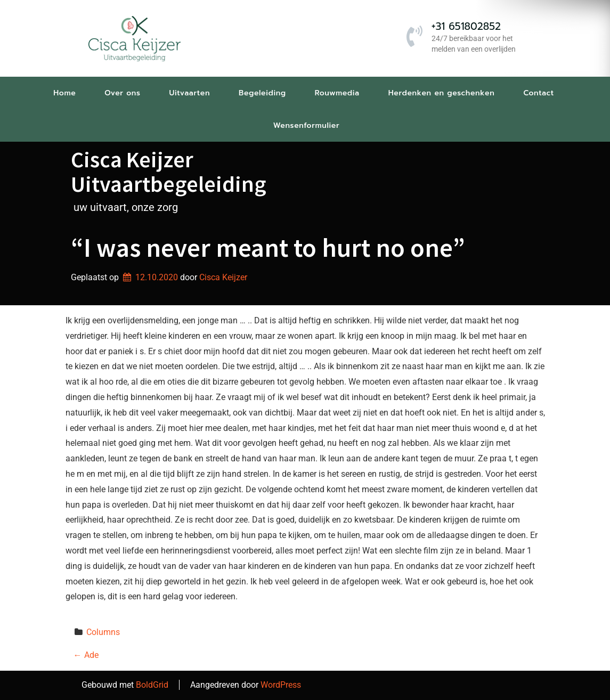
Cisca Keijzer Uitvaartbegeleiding (169, 172)
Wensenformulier (306, 125)
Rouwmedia (337, 93)
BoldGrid (152, 685)
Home (64, 93)
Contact (538, 93)
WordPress (281, 685)
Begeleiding (262, 93)
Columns (103, 632)
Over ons (122, 93)
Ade (86, 655)
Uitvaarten (190, 93)
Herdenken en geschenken (442, 93)
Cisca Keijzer (223, 277)
